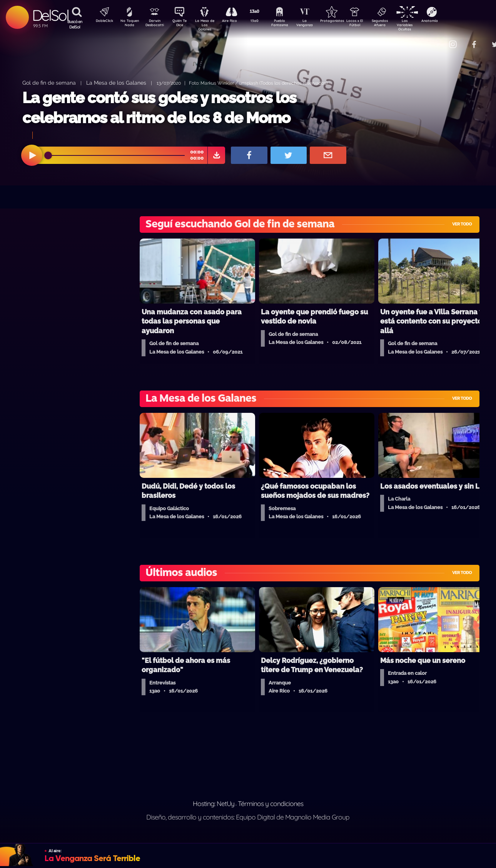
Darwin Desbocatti (156, 24)
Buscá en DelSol (75, 24)
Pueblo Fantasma (290, 24)
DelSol (50, 15)
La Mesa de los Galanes (116, 83)
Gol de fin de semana (49, 83)
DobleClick (102, 22)
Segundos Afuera (398, 24)
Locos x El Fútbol (371, 24)
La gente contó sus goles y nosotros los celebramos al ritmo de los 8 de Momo (159, 108)
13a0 (263, 22)
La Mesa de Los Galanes (210, 25)
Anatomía (452, 22)
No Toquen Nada (129, 24)
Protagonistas (344, 22)
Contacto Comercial (437, 39)
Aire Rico (236, 22)
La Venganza (317, 24)
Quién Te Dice (183, 24)
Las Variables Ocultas (425, 25)
